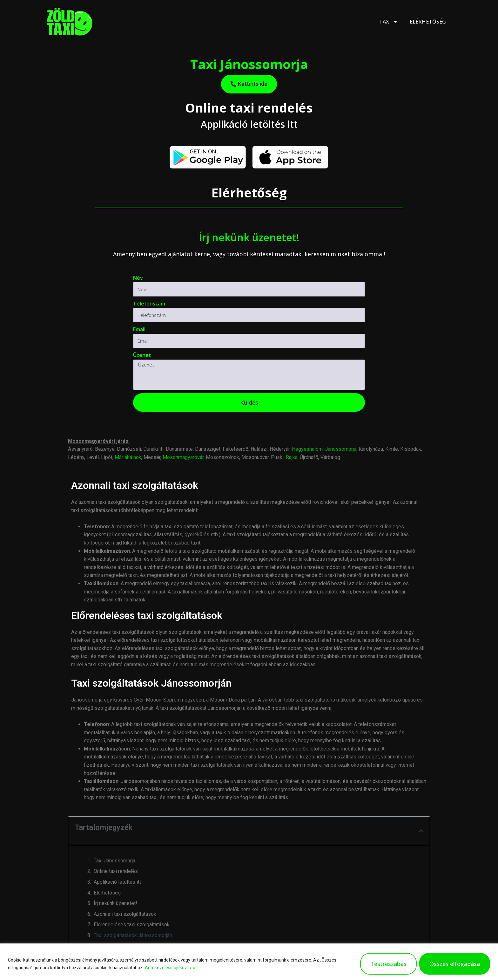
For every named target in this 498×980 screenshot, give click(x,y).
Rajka (292, 457)
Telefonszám (149, 304)
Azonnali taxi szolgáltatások (125, 914)
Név (138, 278)
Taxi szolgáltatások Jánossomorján (133, 935)
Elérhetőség (428, 22)
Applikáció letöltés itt (117, 882)
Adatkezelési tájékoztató (170, 968)
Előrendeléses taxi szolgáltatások (132, 925)
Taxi (388, 22)
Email (139, 329)
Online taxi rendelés (116, 871)
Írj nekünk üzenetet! (115, 903)
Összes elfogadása (455, 964)
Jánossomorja (341, 449)
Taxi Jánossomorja (114, 861)
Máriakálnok (128, 457)
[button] (421, 831)
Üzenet (142, 355)
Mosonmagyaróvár (183, 457)
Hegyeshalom (307, 449)
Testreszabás (388, 964)
